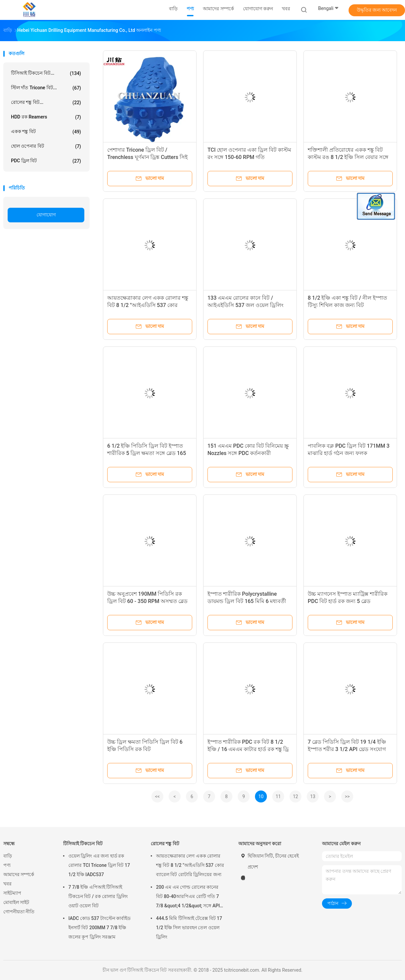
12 (295, 796)
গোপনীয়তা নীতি (19, 912)
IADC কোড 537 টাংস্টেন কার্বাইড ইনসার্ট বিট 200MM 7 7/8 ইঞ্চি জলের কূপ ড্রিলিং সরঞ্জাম (99, 928)
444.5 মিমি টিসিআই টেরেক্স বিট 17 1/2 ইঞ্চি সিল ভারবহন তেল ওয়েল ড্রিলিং (189, 928)
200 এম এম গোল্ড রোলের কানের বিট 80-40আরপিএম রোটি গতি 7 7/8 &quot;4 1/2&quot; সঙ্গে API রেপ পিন (188, 897)
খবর (7, 884)
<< (157, 796)
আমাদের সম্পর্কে (19, 874)
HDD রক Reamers (46, 117)
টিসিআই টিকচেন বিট (83, 844)
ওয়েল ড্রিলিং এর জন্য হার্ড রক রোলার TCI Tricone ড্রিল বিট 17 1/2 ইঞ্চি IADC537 (99, 865)
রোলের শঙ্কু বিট (165, 844)
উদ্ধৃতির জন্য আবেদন (377, 10)
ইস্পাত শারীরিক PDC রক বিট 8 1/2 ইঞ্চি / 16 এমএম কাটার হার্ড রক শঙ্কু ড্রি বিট (248, 749)
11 (278, 796)
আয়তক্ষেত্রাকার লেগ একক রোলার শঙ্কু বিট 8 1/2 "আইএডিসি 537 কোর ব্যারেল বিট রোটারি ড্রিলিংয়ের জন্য (148, 305)
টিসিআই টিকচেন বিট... (46, 73)
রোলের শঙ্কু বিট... (46, 103)
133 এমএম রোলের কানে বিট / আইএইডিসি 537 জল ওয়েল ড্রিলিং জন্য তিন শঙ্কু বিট (245, 305)
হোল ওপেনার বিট (46, 146)
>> (347, 796)
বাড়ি (8, 856)
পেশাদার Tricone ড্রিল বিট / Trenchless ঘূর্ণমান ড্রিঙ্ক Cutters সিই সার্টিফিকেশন (147, 157)
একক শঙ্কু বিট (46, 132)
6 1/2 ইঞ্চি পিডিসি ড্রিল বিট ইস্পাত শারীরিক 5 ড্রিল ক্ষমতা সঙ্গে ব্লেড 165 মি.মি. (147, 453)
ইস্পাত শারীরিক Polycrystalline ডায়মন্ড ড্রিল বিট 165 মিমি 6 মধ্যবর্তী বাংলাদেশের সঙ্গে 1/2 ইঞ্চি (247, 601)
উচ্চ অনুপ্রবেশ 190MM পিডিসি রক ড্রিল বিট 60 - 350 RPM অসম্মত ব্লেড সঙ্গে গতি (147, 601)
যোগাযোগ (46, 215)
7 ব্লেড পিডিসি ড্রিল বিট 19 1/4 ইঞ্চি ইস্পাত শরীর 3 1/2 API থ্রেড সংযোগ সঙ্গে (347, 749)
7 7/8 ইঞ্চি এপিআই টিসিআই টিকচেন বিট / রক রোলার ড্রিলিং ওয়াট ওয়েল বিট (98, 896)
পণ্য (7, 865)
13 (313, 796)
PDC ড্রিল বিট (46, 161)
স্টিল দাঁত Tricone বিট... (46, 88)
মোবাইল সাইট (16, 902)
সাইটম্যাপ (12, 893)
